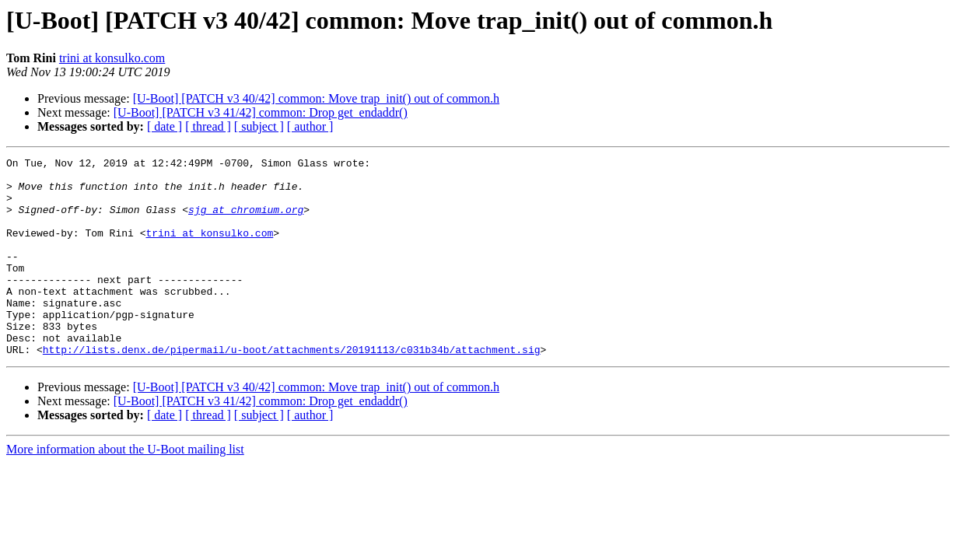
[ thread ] (208, 126)
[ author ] (310, 126)
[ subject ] (259, 126)
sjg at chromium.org (246, 221)
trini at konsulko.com (112, 58)
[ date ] (165, 126)
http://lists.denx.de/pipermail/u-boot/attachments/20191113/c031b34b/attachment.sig (292, 389)
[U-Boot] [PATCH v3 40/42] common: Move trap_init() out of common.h (316, 98)
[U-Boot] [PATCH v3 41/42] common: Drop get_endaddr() (261, 112)
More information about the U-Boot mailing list (125, 489)
